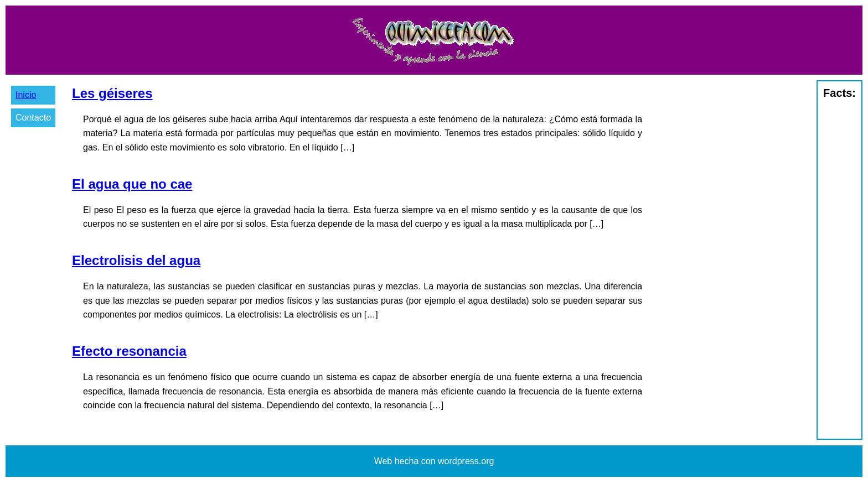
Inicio (26, 95)
